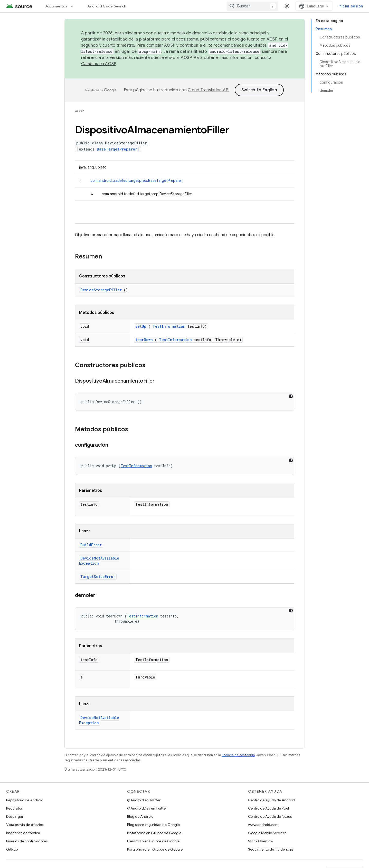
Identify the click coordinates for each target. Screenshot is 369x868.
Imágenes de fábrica (23, 833)
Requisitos (14, 808)
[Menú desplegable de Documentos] (74, 6)
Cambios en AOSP (99, 64)
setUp (141, 326)
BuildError (91, 545)
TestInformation (169, 326)
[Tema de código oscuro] (291, 396)
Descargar (15, 816)
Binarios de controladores (27, 841)
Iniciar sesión (351, 6)
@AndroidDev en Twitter (147, 808)
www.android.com (263, 825)
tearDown (144, 340)
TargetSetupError (98, 577)
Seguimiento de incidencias (271, 849)
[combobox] (252, 6)
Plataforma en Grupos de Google (154, 833)
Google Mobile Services (267, 833)
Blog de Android (140, 816)
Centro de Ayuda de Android (272, 800)
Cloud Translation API (209, 90)
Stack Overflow (261, 841)
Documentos (56, 6)
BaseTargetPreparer (117, 149)
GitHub (12, 849)
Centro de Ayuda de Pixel (268, 808)
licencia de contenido (238, 755)
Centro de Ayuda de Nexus (270, 816)
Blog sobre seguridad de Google (153, 825)
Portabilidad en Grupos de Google (155, 849)
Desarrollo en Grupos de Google (153, 841)
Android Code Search (107, 6)
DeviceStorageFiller (101, 290)
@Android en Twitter (144, 800)
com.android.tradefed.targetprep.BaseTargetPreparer (136, 181)
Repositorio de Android (25, 800)
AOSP (79, 111)
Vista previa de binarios (25, 825)
